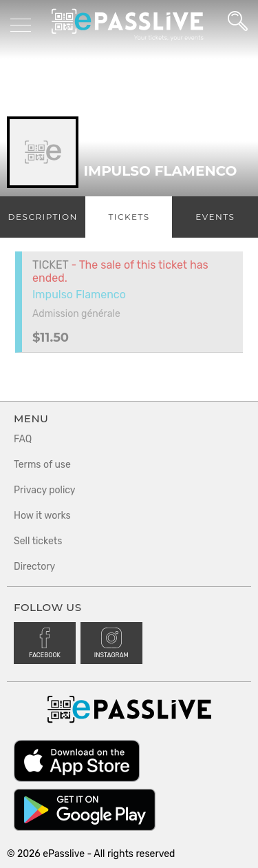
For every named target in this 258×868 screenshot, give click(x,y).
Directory (34, 567)
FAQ (23, 439)
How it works (42, 516)
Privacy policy (45, 490)
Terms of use (42, 465)
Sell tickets (38, 541)
